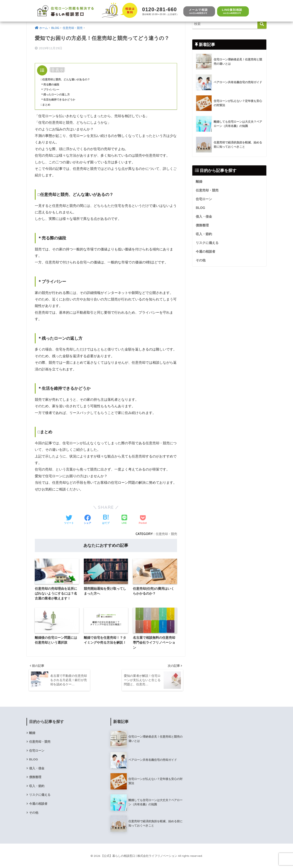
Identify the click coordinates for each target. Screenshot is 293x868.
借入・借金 (204, 218)
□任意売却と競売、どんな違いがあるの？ (67, 79)
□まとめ (46, 105)
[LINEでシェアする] (124, 520)
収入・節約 (204, 236)
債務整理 (202, 227)
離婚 (199, 182)
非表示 (57, 70)
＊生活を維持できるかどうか (59, 100)
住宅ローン (204, 200)
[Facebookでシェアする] (87, 520)
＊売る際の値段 (51, 85)
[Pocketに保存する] (143, 520)
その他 (201, 263)
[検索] (262, 24)
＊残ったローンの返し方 (56, 94)
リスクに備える (207, 245)
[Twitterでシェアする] (69, 520)
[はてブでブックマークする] (106, 520)
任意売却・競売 (166, 534)
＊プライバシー (51, 90)
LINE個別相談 (232, 11)
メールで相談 (198, 11)
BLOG (201, 209)
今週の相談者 (206, 254)
